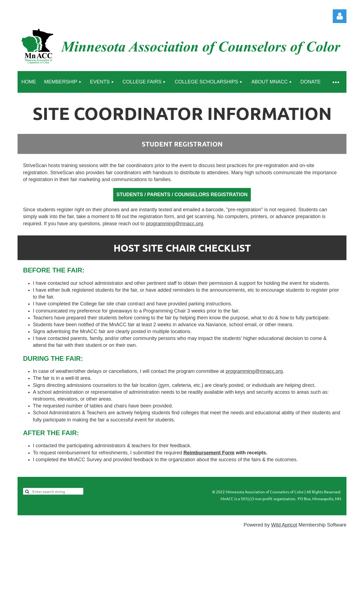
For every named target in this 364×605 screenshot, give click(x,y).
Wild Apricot (284, 525)
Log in (340, 16)
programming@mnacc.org (174, 224)
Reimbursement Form (209, 453)
